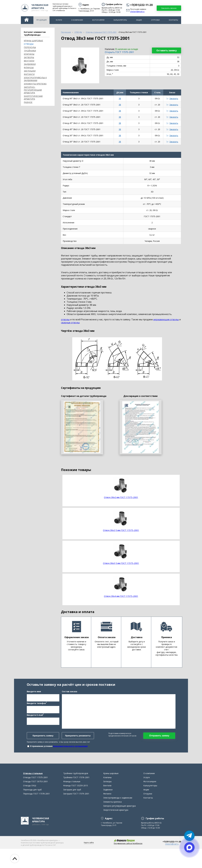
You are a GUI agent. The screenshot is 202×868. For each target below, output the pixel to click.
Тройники (30, 51)
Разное (28, 102)
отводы (65, 319)
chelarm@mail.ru (137, 12)
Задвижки (30, 64)
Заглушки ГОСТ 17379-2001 (76, 813)
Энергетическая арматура (33, 97)
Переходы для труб (32, 809)
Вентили (29, 61)
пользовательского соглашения (70, 756)
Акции (139, 20)
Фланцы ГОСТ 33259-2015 (76, 805)
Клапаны (29, 54)
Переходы (30, 47)
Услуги (59, 20)
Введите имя (34, 701)
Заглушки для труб (72, 809)
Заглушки (30, 71)
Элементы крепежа (35, 84)
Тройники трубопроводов (76, 793)
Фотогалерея (98, 20)
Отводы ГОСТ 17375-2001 (35, 797)
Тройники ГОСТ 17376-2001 (76, 797)
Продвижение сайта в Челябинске (128, 863)
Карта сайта (89, 862)
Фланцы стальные (72, 801)
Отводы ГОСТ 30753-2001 (35, 801)
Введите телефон (37, 713)
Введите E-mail (35, 724)
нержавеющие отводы (166, 319)
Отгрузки (155, 20)
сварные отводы (70, 323)
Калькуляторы (120, 20)
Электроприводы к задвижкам (35, 79)
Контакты (173, 20)
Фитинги (29, 74)
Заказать (174, 98)
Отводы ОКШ (30, 805)
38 (120, 98)
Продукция (41, 20)
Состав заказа (70, 701)
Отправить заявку (159, 745)
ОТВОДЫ (29, 44)
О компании (77, 20)
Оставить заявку (167, 50)
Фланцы (29, 67)
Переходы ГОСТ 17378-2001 (36, 813)
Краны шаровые (33, 41)
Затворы (29, 57)
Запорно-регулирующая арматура (33, 90)
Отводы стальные (33, 793)
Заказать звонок (169, 8)
